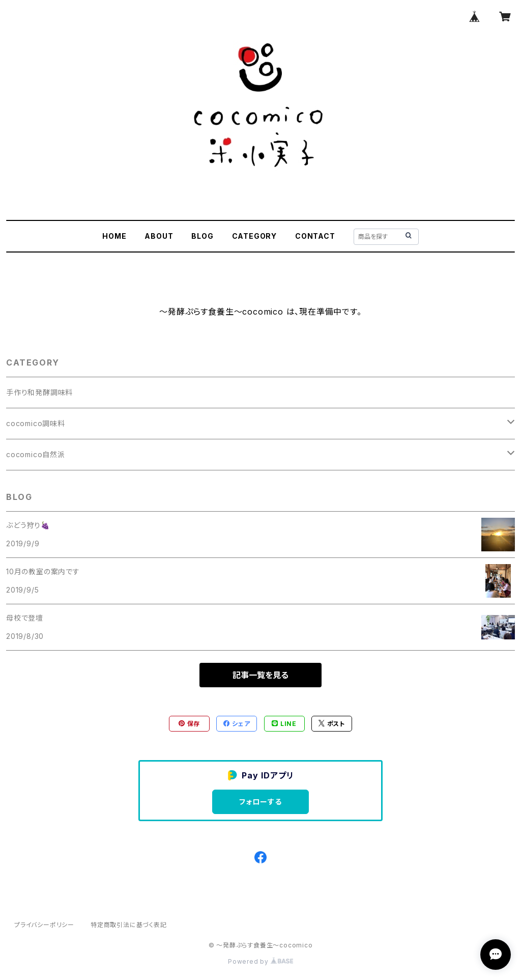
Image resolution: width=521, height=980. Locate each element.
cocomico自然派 (36, 454)
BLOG (202, 236)
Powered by (260, 961)
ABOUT (159, 236)
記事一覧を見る (260, 675)
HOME (114, 236)
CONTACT (315, 236)
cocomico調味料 (36, 423)
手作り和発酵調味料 (39, 392)
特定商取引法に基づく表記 (129, 925)
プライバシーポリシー (44, 925)
